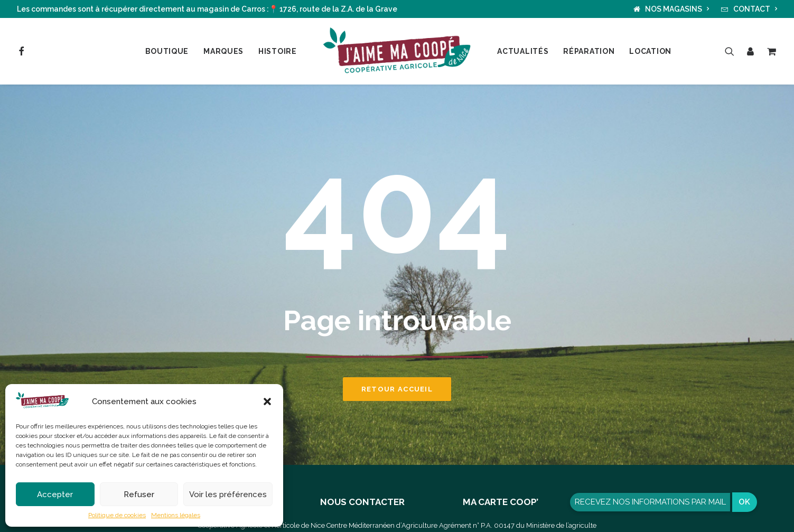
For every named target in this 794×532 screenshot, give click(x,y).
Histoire (278, 51)
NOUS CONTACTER (362, 502)
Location (650, 51)
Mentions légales (176, 515)
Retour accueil (397, 389)
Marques (223, 51)
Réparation (589, 51)
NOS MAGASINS (677, 9)
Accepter (55, 494)
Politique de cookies (117, 515)
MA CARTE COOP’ (501, 502)
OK (744, 502)
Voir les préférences (228, 494)
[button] (267, 402)
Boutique (167, 51)
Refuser (139, 494)
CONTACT (755, 9)
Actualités (523, 51)
